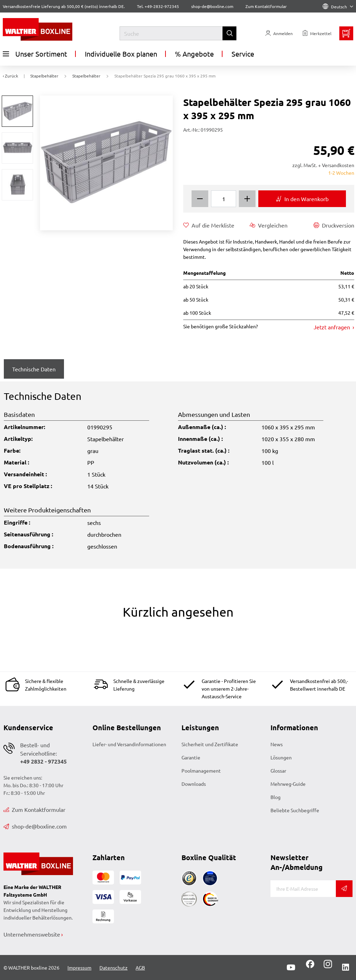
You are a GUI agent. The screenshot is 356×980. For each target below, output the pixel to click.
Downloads (194, 784)
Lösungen (281, 757)
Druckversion (334, 225)
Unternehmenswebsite (32, 934)
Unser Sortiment (35, 54)
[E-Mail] (303, 889)
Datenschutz (114, 967)
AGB (140, 967)
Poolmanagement (201, 771)
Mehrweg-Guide (288, 784)
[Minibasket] (346, 33)
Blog (276, 797)
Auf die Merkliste (209, 225)
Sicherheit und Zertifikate (210, 744)
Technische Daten (34, 369)
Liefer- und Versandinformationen (129, 744)
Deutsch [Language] (338, 7)
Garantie (191, 757)
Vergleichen (269, 225)
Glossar (278, 771)
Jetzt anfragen (333, 327)
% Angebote (194, 54)
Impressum (79, 967)
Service (243, 54)
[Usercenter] (279, 33)
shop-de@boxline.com (35, 826)
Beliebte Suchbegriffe (295, 810)
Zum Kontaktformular (266, 6)
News (277, 744)
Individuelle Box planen (121, 54)
